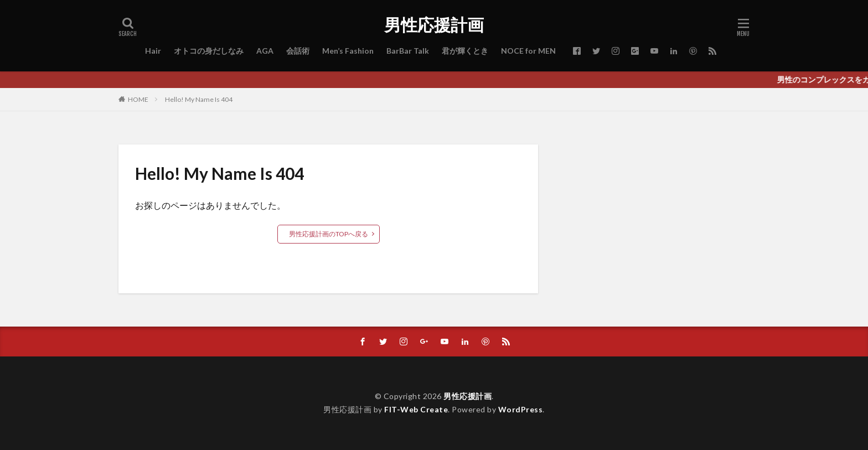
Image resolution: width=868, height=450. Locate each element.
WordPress (521, 409)
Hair (153, 51)
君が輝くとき (465, 51)
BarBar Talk (408, 51)
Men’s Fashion (348, 51)
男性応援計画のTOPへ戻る (329, 234)
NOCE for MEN (528, 51)
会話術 (298, 51)
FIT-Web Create (416, 409)
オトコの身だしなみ (209, 51)
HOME (138, 99)
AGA (265, 51)
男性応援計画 (434, 25)
